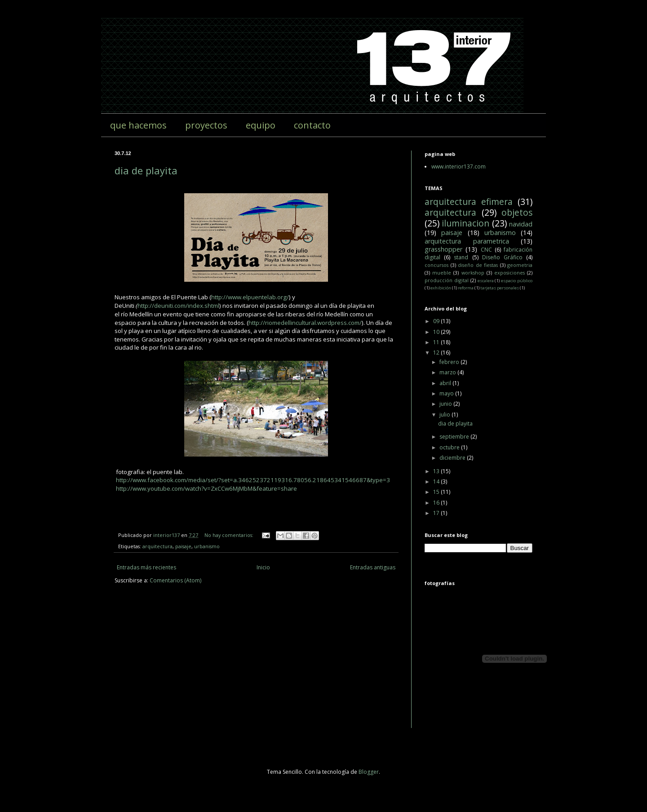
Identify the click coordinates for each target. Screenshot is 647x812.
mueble (442, 273)
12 (437, 353)
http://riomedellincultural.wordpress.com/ (305, 323)
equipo (261, 125)
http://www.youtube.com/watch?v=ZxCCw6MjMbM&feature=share (206, 488)
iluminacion (465, 223)
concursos (437, 265)
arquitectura (157, 546)
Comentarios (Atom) (175, 580)
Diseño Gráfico (502, 257)
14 (437, 481)
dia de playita (146, 170)
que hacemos (138, 125)
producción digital (447, 280)
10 (437, 332)
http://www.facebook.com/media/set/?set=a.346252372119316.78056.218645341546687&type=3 (253, 480)
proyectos (206, 125)
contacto (312, 125)
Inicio (263, 567)
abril (446, 383)
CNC (486, 250)
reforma (466, 288)
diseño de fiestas (478, 265)
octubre (450, 447)
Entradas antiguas (373, 567)
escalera (486, 281)
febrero (450, 362)
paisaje (183, 546)
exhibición (441, 288)
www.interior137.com (459, 166)
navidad (521, 224)
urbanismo (207, 546)
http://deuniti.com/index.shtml (178, 306)
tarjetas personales (500, 288)
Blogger (369, 772)
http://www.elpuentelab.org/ (250, 297)
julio (445, 415)
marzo (448, 372)
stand (461, 257)
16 (437, 503)
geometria (520, 265)
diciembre (453, 458)
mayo (447, 393)
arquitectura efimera (469, 202)
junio (446, 404)
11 (437, 342)
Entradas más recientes (146, 567)
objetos (517, 212)
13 (437, 471)
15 (437, 492)
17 (437, 513)
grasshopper (443, 249)
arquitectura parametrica (467, 241)
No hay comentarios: (230, 535)
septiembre (455, 437)
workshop (473, 273)
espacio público (517, 281)
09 (437, 321)
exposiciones (510, 273)
